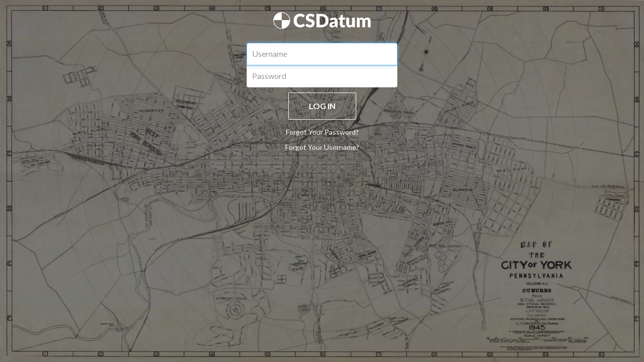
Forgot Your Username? (322, 147)
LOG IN (322, 106)
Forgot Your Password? (322, 132)
